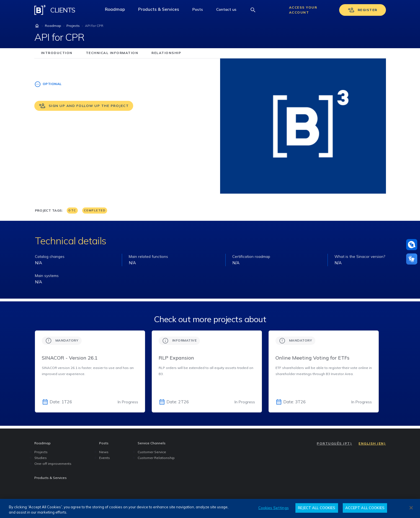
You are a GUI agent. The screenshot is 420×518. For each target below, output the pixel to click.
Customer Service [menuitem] (152, 452)
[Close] (411, 508)
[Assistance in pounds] (412, 245)
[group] (90, 371)
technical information (112, 53)
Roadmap (118, 11)
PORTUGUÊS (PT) (334, 443)
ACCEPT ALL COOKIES (365, 508)
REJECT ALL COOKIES (317, 508)
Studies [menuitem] (41, 458)
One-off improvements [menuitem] (53, 464)
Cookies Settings (274, 508)
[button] (198, 10)
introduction (57, 53)
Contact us (230, 11)
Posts (201, 11)
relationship (166, 53)
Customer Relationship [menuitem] (156, 458)
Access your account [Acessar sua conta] (303, 10)
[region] (210, 508)
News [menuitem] (104, 452)
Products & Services (162, 11)
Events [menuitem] (105, 458)
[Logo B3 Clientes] (40, 10)
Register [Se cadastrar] (363, 10)
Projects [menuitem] (41, 452)
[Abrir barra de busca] (253, 10)
